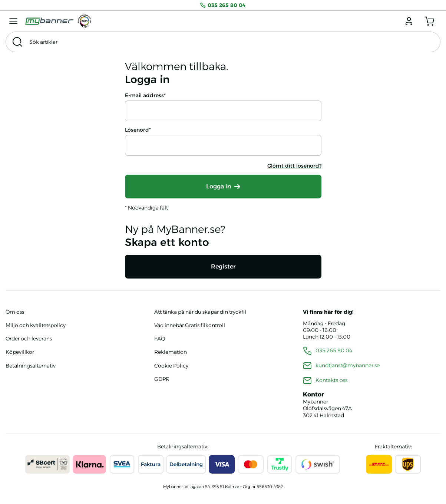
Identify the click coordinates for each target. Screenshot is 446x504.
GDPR (162, 379)
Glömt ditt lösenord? (294, 166)
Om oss (15, 312)
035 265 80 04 (223, 5)
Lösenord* (138, 130)
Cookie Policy (171, 366)
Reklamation (171, 352)
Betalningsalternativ (31, 366)
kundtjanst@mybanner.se (348, 365)
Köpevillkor (20, 352)
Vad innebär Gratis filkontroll (190, 325)
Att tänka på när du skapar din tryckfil (200, 312)
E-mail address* (145, 95)
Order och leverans (29, 339)
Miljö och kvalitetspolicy (36, 325)
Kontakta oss (331, 380)
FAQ (160, 339)
